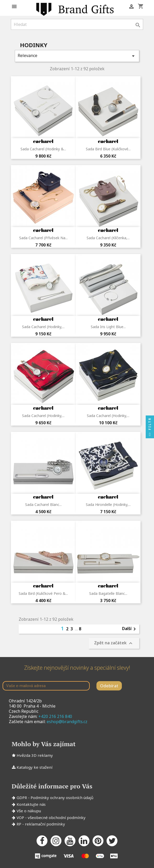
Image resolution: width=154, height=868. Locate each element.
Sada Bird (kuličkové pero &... (43, 593)
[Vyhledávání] (77, 24)
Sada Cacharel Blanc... (43, 504)
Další (130, 629)
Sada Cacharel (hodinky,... (43, 327)
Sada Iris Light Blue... (108, 327)
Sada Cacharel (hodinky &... (43, 149)
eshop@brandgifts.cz (67, 722)
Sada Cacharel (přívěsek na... (43, 238)
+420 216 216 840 (55, 716)
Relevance (77, 56)
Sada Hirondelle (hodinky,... (108, 504)
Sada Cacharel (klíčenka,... (108, 238)
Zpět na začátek (114, 643)
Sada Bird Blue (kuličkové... (108, 149)
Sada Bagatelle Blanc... (108, 593)
